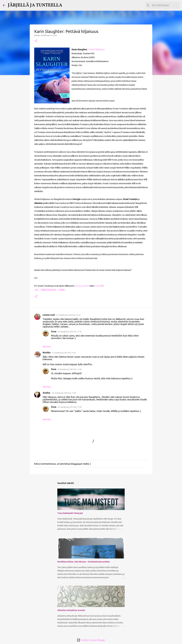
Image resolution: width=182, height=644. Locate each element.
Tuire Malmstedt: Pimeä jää (70, 513)
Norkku (85, 286)
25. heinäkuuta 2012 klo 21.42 (64, 353)
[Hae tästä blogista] (165, 5)
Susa (54, 331)
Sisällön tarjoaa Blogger (91, 640)
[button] (36, 41)
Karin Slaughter (49, 290)
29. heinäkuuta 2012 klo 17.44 (69, 332)
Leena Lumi (49, 315)
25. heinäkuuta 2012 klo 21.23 (68, 315)
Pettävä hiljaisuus (96, 50)
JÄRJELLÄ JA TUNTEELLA (35, 5)
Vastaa (47, 347)
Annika (47, 393)
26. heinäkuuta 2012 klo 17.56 (64, 393)
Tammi (62, 290)
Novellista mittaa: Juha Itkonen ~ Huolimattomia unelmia (83, 562)
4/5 (37, 290)
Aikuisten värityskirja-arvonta (71, 610)
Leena (78, 286)
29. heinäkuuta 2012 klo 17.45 (69, 369)
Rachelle (99, 286)
